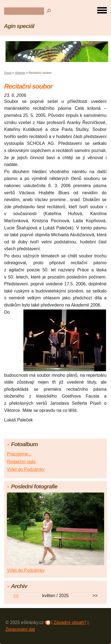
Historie (20, 73)
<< (16, 596)
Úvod (8, 73)
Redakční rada (21, 462)
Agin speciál (19, 26)
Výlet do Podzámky (26, 469)
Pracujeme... (19, 454)
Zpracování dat (20, 629)
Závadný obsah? (70, 622)
